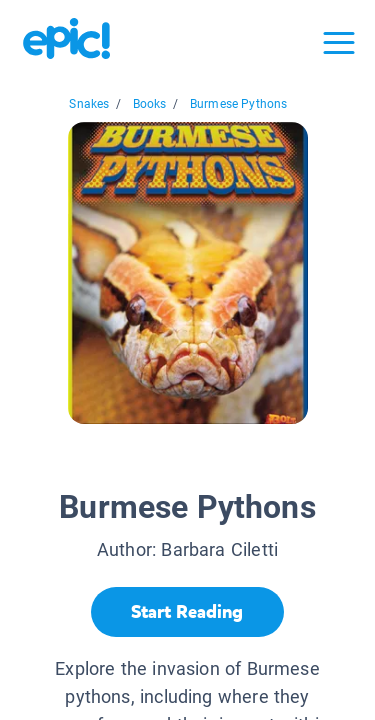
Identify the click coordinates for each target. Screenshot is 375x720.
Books (150, 104)
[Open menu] (339, 43)
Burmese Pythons (239, 104)
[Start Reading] (187, 612)
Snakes (89, 104)
